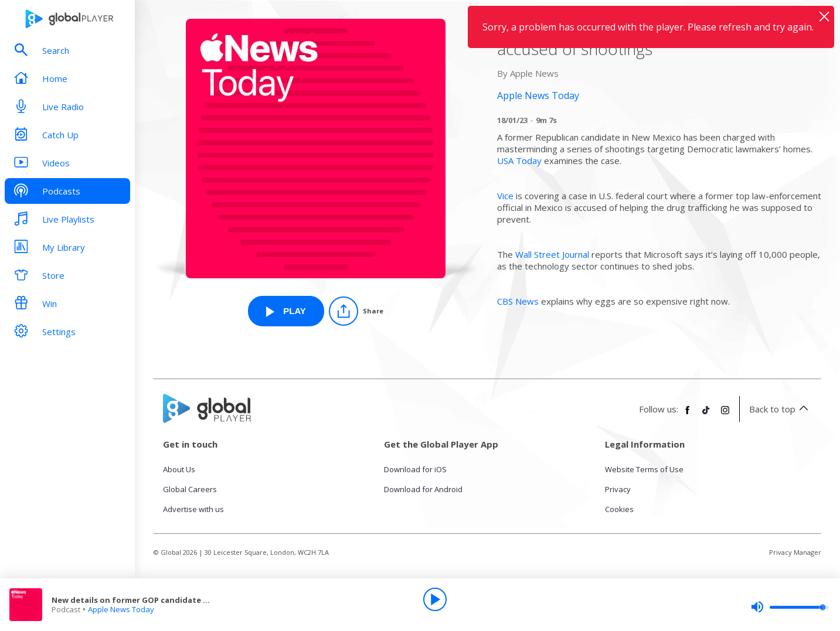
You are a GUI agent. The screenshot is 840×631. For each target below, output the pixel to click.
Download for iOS (415, 469)
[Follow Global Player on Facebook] (688, 415)
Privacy (618, 489)
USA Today (519, 161)
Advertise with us (193, 509)
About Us (179, 469)
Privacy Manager (795, 552)
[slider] (790, 607)
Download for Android (423, 489)
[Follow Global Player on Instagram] (725, 415)
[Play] (435, 599)
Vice (505, 196)
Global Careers (190, 489)
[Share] (356, 311)
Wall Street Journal (552, 254)
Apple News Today (121, 609)
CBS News (518, 301)
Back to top (781, 409)
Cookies (619, 509)
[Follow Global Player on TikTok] (706, 415)
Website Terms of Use (644, 469)
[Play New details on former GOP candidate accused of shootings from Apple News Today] (286, 311)
